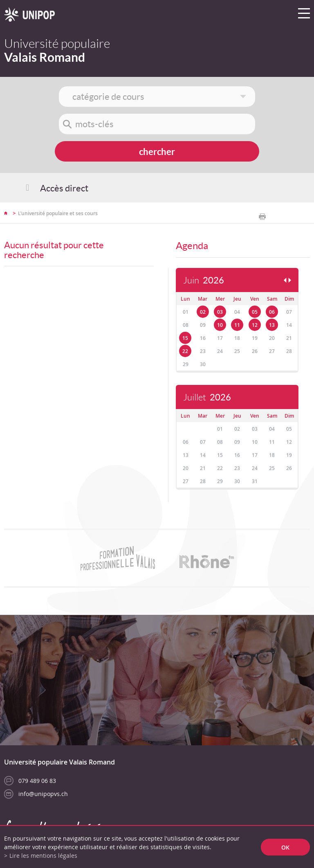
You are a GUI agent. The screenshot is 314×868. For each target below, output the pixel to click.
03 (220, 312)
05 (255, 312)
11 (237, 325)
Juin (204, 280)
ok (285, 847)
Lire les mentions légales (43, 856)
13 (272, 325)
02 (203, 312)
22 (185, 351)
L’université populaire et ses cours (58, 213)
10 (220, 325)
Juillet (207, 397)
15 (185, 338)
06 (272, 312)
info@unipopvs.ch (43, 794)
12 (255, 325)
